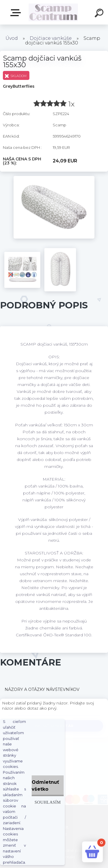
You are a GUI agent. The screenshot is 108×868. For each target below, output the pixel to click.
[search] (100, 14)
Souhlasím (48, 802)
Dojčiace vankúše (51, 38)
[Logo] (53, 12)
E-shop (17, 13)
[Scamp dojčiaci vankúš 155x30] (54, 178)
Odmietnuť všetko (45, 786)
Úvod (12, 38)
